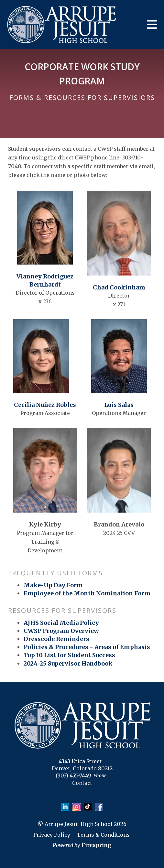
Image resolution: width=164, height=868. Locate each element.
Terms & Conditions (103, 835)
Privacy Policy (52, 835)
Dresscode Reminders (56, 639)
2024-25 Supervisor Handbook (68, 663)
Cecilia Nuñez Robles (45, 405)
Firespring (96, 845)
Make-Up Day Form (53, 585)
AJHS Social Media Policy (61, 623)
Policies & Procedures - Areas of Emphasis (87, 647)
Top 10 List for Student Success (69, 655)
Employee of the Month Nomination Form (87, 593)
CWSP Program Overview (61, 631)
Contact (82, 783)
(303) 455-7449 (73, 776)
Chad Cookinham (119, 287)
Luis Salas (119, 405)
